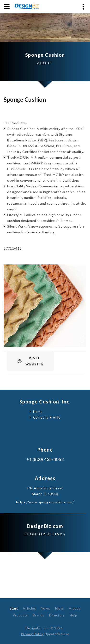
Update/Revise (57, 634)
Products (20, 615)
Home (38, 412)
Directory (57, 615)
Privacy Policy (32, 634)
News (45, 608)
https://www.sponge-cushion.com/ (45, 502)
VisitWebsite (35, 361)
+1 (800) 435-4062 (45, 459)
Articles (29, 608)
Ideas (60, 608)
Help (73, 615)
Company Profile (47, 417)
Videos (75, 608)
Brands (39, 615)
